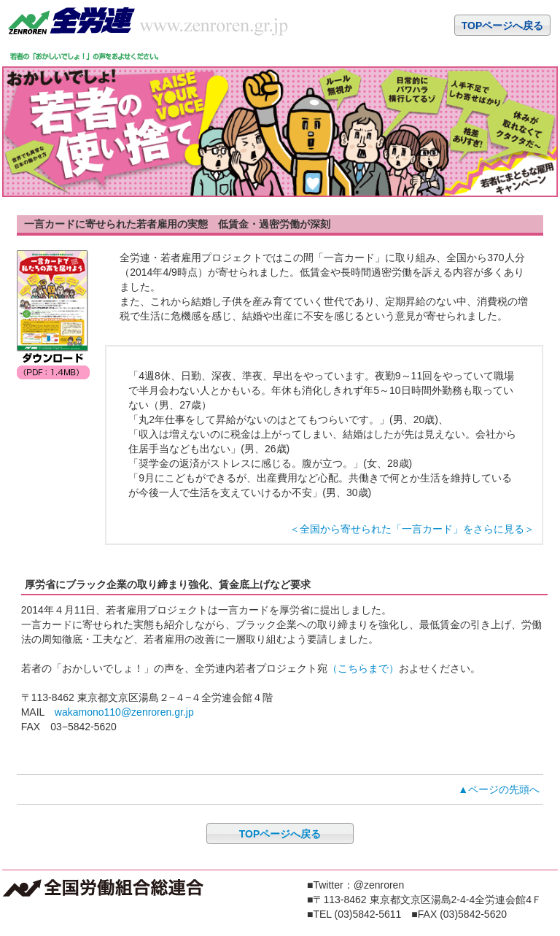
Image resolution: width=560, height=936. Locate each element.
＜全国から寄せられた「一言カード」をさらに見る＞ (412, 529)
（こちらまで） (363, 668)
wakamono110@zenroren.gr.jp (124, 712)
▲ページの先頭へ (499, 789)
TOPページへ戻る (503, 26)
